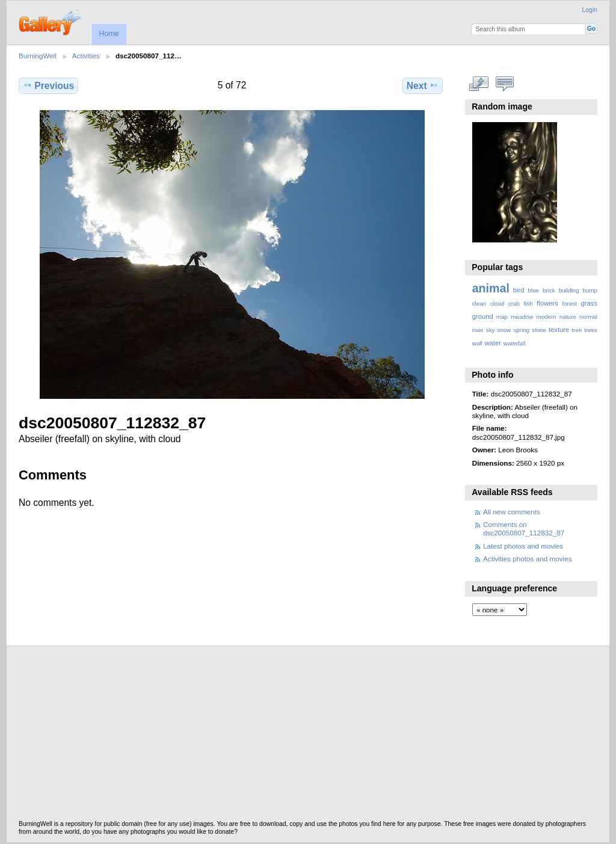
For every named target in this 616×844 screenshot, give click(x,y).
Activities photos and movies (527, 559)
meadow (522, 317)
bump (590, 290)
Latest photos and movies (523, 546)
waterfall (515, 343)
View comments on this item (504, 84)
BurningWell (38, 56)
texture (559, 330)
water (493, 343)
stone (539, 330)
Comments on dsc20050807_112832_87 (524, 528)
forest (569, 303)
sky (491, 330)
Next (423, 85)
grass (589, 303)
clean (479, 303)
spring (521, 330)
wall (477, 343)
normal (588, 317)
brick (549, 290)
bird (519, 290)
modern (546, 317)
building (569, 290)
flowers (547, 303)
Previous (48, 85)
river (478, 330)
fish (528, 303)
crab (514, 303)
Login (590, 10)
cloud (497, 303)
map (502, 317)
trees (591, 330)
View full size (479, 84)
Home (109, 34)
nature (568, 317)
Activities (86, 56)
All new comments (512, 512)
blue (534, 290)
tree (577, 330)
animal (491, 288)
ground (483, 316)
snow (504, 330)
